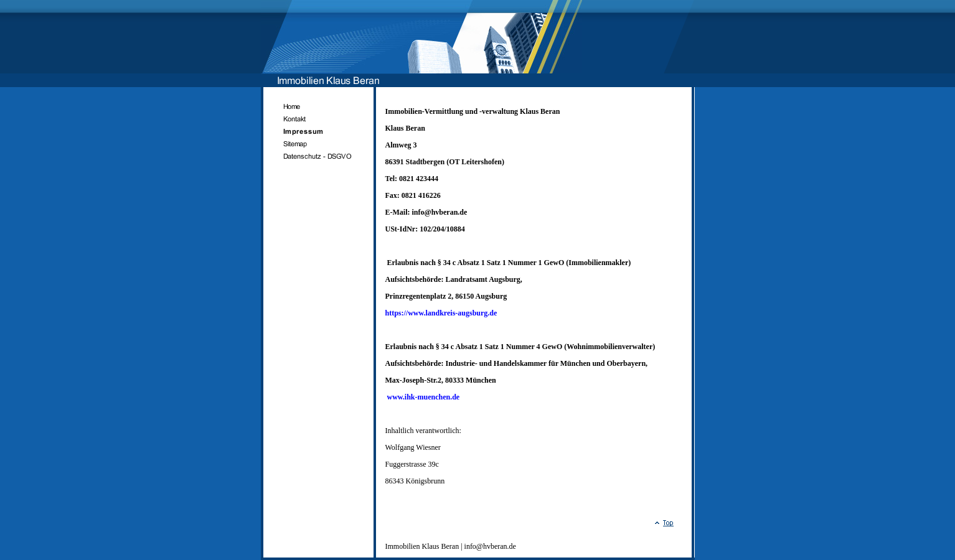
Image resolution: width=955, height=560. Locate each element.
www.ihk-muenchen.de (424, 397)
